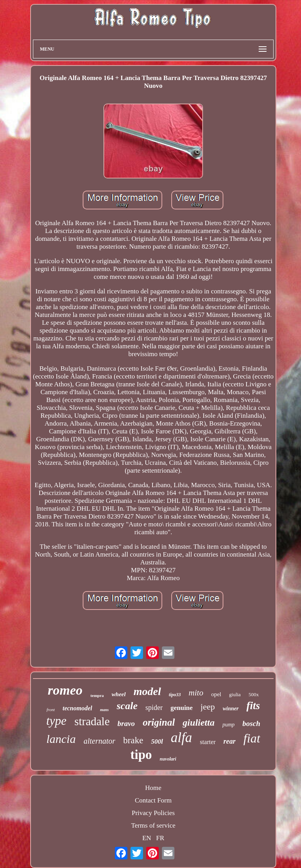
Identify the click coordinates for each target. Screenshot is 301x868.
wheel (119, 694)
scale (127, 706)
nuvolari (168, 759)
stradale (92, 721)
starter (208, 742)
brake (133, 740)
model (147, 691)
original (159, 722)
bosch (251, 723)
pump (228, 725)
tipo (141, 755)
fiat (252, 738)
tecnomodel (78, 708)
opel (216, 694)
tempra (97, 695)
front (51, 710)
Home (153, 788)
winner (230, 709)
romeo (65, 690)
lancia (61, 739)
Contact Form (153, 800)
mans (104, 710)
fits (253, 706)
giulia (235, 694)
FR (160, 838)
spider (154, 708)
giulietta (199, 722)
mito (196, 693)
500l (157, 742)
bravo (126, 723)
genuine (182, 708)
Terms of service (153, 825)
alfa (181, 738)
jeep (208, 707)
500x (254, 694)
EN (147, 838)
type (56, 721)
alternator (99, 741)
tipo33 (175, 695)
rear (229, 741)
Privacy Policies (153, 813)
